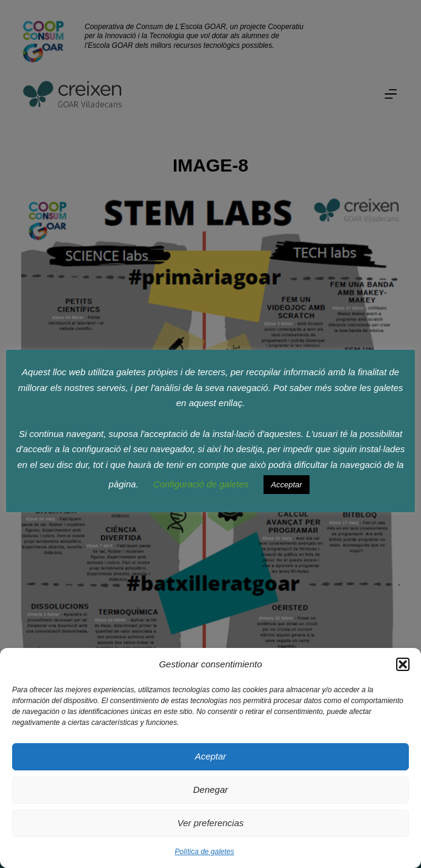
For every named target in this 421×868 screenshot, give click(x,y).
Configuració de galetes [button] (201, 484)
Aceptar (211, 756)
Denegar (211, 790)
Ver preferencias (211, 823)
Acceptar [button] (286, 485)
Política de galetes (204, 852)
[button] (403, 664)
